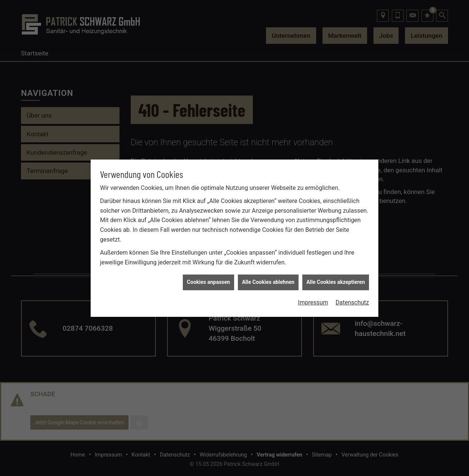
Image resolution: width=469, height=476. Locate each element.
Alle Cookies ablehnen (268, 279)
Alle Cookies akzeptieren (336, 279)
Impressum (313, 300)
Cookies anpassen (208, 279)
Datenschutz (352, 300)
